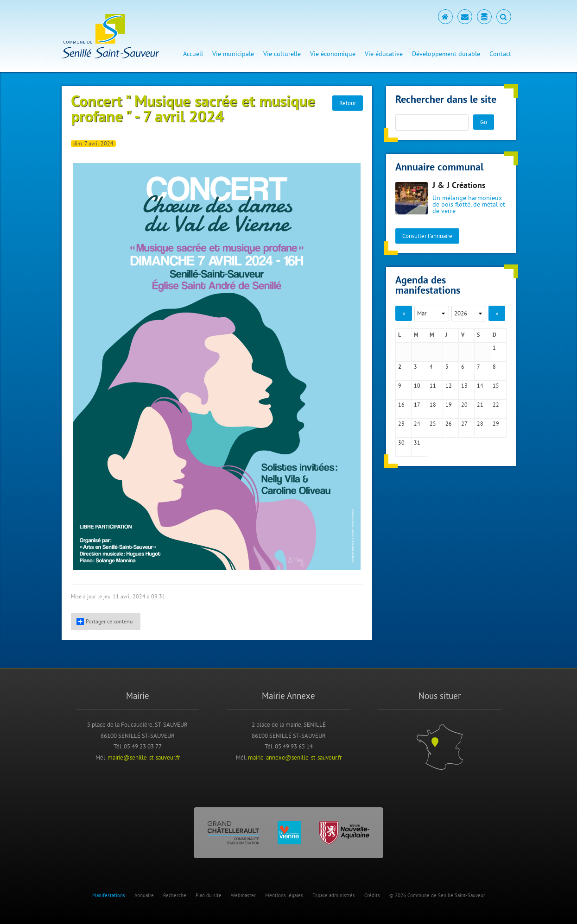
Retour (348, 103)
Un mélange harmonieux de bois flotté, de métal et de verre (469, 204)
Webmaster (243, 895)
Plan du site (209, 895)
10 (417, 386)
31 (417, 443)
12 (449, 386)
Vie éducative (384, 54)
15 (496, 386)
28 (480, 424)
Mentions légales (284, 895)
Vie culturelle (282, 54)
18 (433, 405)
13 (464, 386)
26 (449, 424)
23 (401, 424)
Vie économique (333, 54)
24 (417, 424)
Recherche (175, 895)
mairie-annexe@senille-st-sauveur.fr (295, 757)
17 (417, 405)
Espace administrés (334, 895)
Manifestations (109, 895)
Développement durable (446, 54)
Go (484, 122)
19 (449, 405)
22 (496, 405)
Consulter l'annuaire (427, 236)
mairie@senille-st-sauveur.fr (144, 757)
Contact (500, 54)
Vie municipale (233, 54)
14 (480, 386)
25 (433, 424)
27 (464, 424)
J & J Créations (459, 186)
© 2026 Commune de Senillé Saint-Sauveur (437, 895)
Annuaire (144, 895)
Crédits (372, 895)
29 (496, 424)
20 (464, 405)
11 (433, 386)
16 (401, 405)
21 (480, 405)
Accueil (193, 54)
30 (401, 443)
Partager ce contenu (105, 622)
